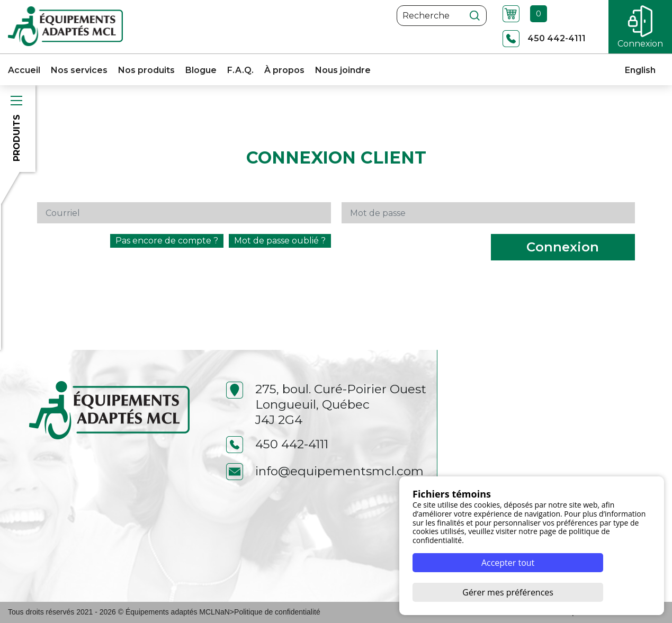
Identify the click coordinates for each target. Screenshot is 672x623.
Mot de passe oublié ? (280, 241)
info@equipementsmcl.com (325, 471)
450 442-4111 (277, 444)
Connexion (563, 247)
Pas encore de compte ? (167, 241)
